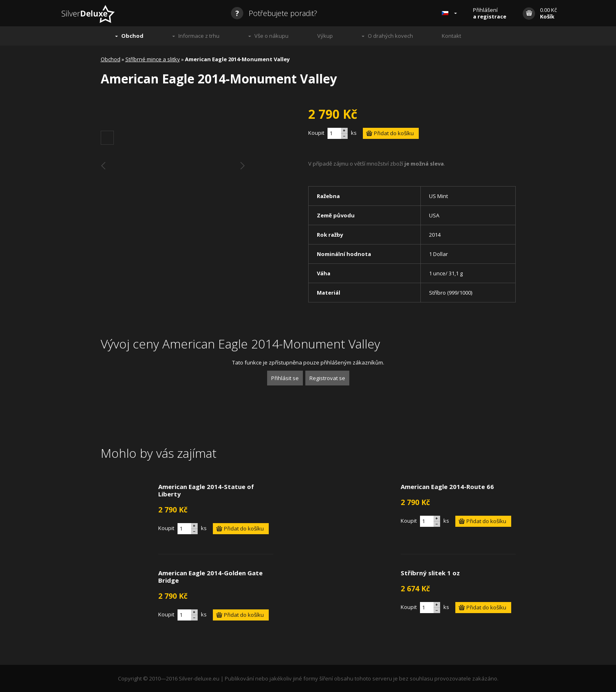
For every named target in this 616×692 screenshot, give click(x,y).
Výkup (325, 36)
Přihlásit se (285, 378)
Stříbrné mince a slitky (153, 59)
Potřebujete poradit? (274, 13)
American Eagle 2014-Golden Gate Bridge (210, 577)
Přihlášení (490, 13)
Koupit (316, 133)
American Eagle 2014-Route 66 (447, 487)
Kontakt (451, 36)
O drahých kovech (390, 36)
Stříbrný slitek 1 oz (430, 573)
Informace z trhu (199, 36)
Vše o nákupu (271, 36)
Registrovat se (327, 378)
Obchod (132, 36)
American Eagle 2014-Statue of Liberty (206, 490)
